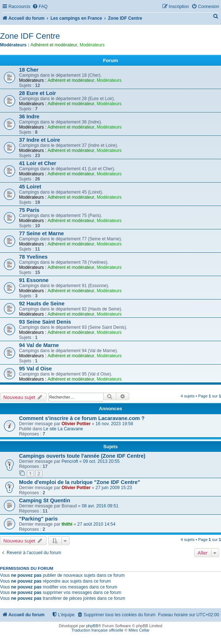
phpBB (92, 626)
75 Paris (29, 210)
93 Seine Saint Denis (45, 322)
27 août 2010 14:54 (96, 524)
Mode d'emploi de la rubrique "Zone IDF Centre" (80, 482)
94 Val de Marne (39, 345)
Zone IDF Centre (30, 36)
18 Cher (29, 70)
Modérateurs (92, 45)
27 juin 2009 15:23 (114, 488)
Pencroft (70, 461)
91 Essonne (34, 280)
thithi (67, 524)
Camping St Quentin (45, 500)
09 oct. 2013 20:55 (101, 461)
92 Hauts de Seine (42, 304)
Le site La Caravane (63, 429)
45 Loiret (30, 187)
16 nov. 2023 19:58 (114, 424)
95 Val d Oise (35, 369)
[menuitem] (40, 7)
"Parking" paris (38, 519)
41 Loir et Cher (38, 163)
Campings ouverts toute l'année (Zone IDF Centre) (82, 456)
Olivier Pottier (76, 424)
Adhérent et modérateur (54, 45)
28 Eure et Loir (38, 93)
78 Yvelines (33, 257)
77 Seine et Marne (42, 233)
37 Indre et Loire (40, 140)
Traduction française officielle (97, 630)
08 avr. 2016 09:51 (100, 506)
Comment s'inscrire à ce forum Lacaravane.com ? (82, 418)
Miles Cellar (139, 630)
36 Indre (29, 117)
